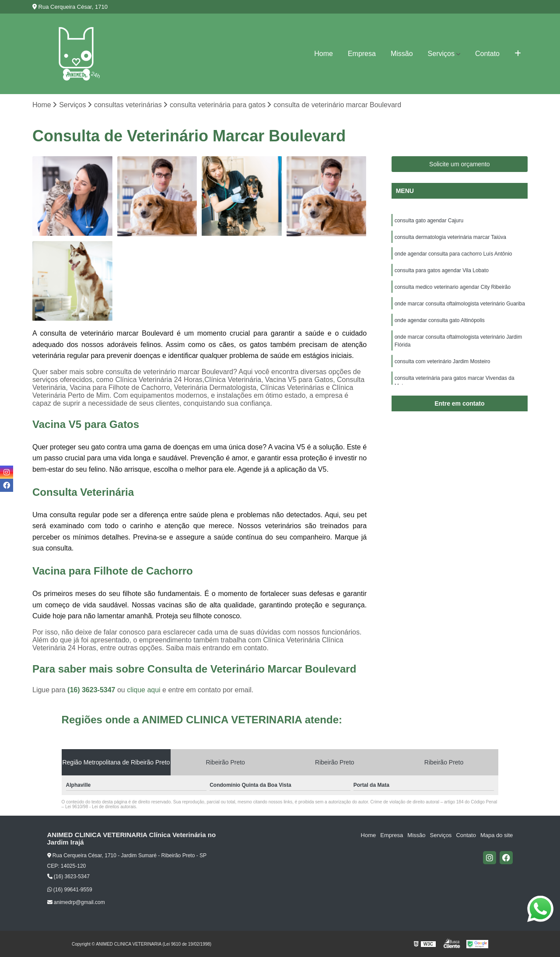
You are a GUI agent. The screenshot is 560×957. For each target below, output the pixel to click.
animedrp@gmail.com (76, 903)
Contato (487, 54)
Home (324, 54)
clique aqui (144, 690)
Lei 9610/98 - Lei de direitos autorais (101, 807)
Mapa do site (497, 835)
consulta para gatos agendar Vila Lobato (442, 270)
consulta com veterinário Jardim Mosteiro (443, 361)
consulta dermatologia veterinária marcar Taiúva (450, 237)
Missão (402, 54)
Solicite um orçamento (460, 164)
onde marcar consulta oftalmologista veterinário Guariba (460, 304)
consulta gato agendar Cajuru (429, 221)
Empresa (362, 54)
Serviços (441, 54)
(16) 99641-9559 (70, 890)
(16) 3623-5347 (92, 690)
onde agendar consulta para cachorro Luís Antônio (453, 254)
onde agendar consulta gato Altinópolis (440, 320)
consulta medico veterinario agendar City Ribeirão (453, 287)
